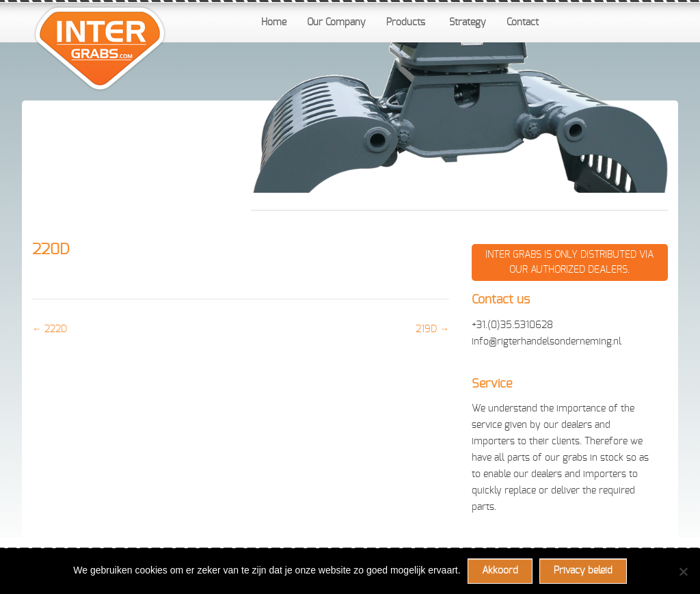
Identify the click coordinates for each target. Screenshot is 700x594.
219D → (432, 329)
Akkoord (500, 571)
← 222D (50, 329)
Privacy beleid (583, 571)
